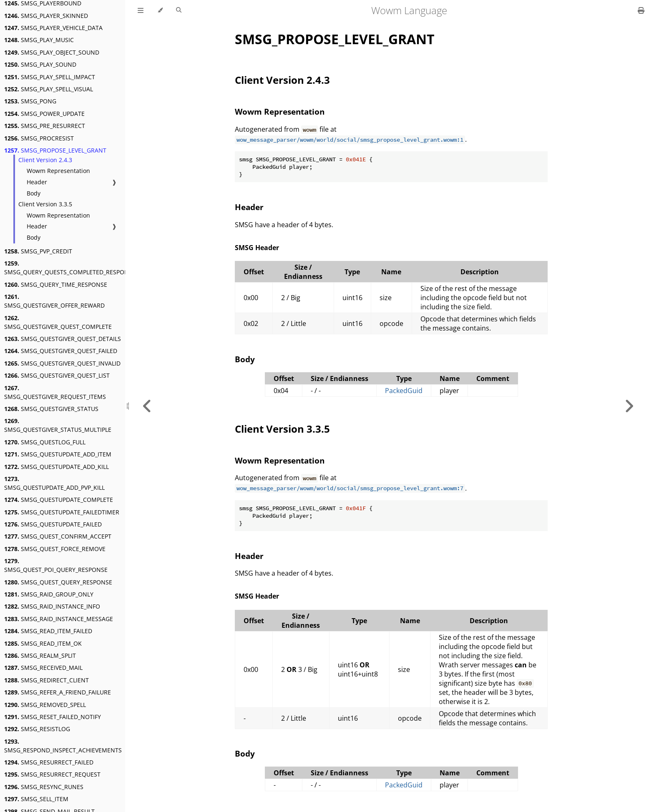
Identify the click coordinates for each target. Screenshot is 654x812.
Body (34, 193)
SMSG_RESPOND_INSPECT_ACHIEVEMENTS (63, 746)
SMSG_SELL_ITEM (36, 799)
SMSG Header (257, 248)
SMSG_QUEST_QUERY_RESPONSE (58, 582)
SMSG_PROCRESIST (39, 138)
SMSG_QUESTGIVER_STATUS (51, 409)
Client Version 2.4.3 (45, 160)
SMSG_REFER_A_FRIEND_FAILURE (58, 692)
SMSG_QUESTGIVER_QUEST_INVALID (62, 363)
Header (37, 182)
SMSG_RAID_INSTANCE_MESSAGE (59, 619)
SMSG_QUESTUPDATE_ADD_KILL (57, 467)
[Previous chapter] (147, 406)
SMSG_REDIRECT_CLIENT (47, 680)
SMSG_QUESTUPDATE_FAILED (53, 524)
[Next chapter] (629, 406)
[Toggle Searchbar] (179, 10)
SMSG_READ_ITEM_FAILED (48, 631)
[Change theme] (160, 10)
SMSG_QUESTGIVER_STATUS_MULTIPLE (58, 425)
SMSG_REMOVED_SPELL (45, 705)
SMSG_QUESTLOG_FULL (45, 442)
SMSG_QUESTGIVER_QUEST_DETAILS (63, 339)
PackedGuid (404, 391)
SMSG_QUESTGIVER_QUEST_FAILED (61, 351)
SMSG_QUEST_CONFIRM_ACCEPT (58, 536)
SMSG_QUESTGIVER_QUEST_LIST (57, 375)
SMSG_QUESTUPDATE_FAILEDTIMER (62, 512)
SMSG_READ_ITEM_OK (43, 643)
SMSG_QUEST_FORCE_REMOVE (55, 549)
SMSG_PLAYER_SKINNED (46, 16)
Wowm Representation (58, 171)
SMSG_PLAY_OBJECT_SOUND (52, 52)
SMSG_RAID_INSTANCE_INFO (52, 606)
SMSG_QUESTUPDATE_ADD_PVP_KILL (54, 483)
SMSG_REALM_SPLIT (40, 655)
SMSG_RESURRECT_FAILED (49, 762)
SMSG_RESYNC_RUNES (44, 787)
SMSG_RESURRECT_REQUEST (52, 774)
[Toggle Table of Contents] (141, 10)
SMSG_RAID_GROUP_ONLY (49, 594)
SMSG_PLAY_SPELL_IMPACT (50, 77)
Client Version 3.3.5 (45, 204)
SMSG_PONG (30, 101)
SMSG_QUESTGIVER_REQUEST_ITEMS (55, 392)
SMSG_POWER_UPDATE (44, 114)
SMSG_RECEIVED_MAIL (43, 668)
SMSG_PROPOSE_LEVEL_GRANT (55, 150)
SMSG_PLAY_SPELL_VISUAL (49, 89)
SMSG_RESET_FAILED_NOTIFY (53, 717)
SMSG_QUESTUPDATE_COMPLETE (59, 500)
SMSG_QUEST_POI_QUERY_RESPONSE (56, 565)
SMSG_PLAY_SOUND (40, 64)
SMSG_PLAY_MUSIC (39, 40)
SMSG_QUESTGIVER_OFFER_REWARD (54, 301)
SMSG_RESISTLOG (37, 729)
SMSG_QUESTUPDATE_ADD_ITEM (58, 454)
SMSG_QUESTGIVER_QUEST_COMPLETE (58, 322)
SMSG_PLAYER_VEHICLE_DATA (53, 28)
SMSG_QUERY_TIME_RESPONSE (56, 284)
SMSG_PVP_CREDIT (38, 251)
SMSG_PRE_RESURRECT (45, 126)
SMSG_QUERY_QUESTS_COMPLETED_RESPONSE (70, 268)
